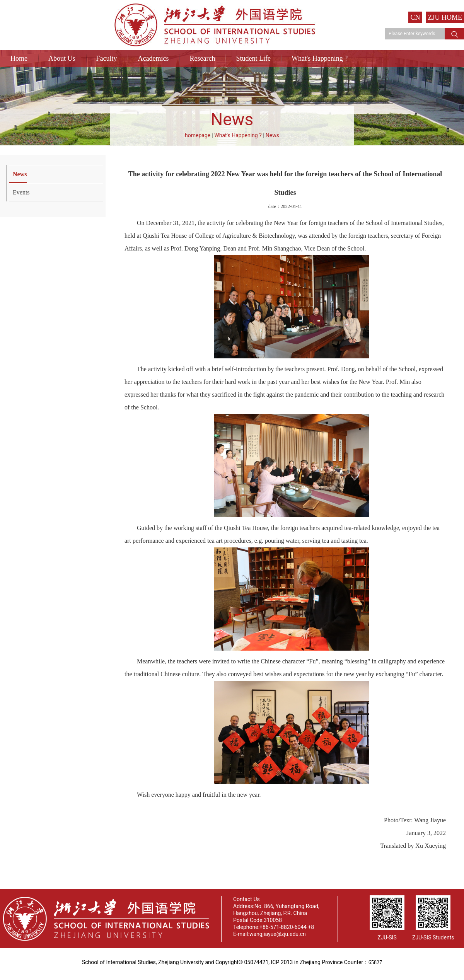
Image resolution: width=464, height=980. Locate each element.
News (272, 135)
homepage (198, 135)
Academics (154, 58)
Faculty (107, 58)
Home (19, 58)
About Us (62, 58)
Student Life (253, 58)
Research (202, 58)
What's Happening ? (320, 58)
